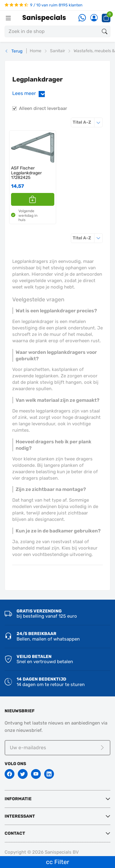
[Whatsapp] (82, 18)
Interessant (20, 816)
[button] (33, 199)
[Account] (94, 18)
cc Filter (58, 862)
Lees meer (30, 94)
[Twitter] (23, 774)
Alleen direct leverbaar (43, 108)
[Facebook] (10, 774)
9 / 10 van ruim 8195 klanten (44, 5)
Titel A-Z (88, 122)
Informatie (18, 799)
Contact (15, 833)
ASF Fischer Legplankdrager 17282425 (26, 173)
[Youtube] (36, 774)
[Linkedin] (49, 774)
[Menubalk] (8, 18)
